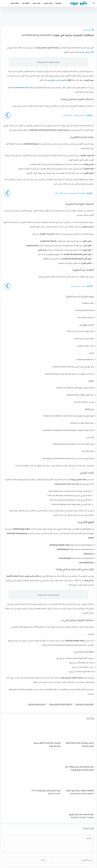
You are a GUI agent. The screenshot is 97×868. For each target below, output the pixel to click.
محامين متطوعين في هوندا (37, 704)
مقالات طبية (15, 3)
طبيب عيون (36, 3)
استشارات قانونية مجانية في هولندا (60, 704)
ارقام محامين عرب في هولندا (84, 704)
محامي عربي (88, 30)
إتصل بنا (68, 855)
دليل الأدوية (33, 855)
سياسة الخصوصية (56, 855)
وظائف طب (26, 3)
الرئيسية (58, 3)
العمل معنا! (43, 855)
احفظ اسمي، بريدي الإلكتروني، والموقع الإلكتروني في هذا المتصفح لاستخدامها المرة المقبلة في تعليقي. (57, 829)
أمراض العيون (48, 3)
